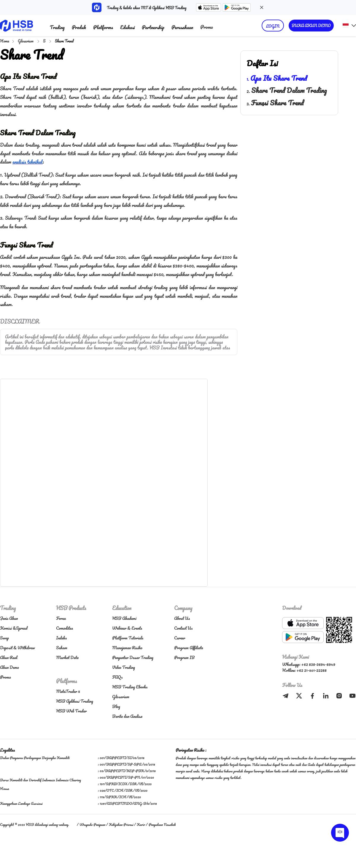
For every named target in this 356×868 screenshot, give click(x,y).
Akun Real (9, 657)
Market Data (67, 657)
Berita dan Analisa (127, 716)
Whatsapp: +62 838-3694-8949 (309, 664)
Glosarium (26, 41)
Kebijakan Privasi (121, 825)
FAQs (117, 677)
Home (5, 41)
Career (180, 638)
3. (275, 104)
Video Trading (124, 667)
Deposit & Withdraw (18, 648)
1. (277, 79)
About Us (182, 618)
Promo (207, 27)
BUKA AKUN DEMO (311, 25)
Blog (116, 706)
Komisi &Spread (14, 628)
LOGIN (273, 26)
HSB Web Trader (71, 711)
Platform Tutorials (128, 638)
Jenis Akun (9, 618)
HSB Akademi (124, 618)
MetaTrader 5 (68, 691)
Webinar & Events (127, 628)
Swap (4, 638)
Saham (62, 648)
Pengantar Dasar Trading (133, 657)
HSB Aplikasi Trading (75, 701)
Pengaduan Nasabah (162, 825)
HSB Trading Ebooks (130, 687)
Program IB (184, 657)
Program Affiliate (189, 648)
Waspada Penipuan (92, 825)
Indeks (61, 638)
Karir (141, 825)
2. (287, 91)
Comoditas (65, 628)
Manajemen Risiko (127, 648)
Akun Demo (9, 667)
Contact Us (183, 628)
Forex (61, 618)
